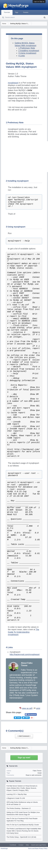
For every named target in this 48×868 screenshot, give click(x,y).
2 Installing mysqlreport (29, 51)
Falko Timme (37, 771)
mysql (39, 773)
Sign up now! (24, 758)
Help (27, 845)
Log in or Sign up (39, 1)
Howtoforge (4, 848)
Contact (21, 845)
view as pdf (27, 708)
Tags (17, 12)
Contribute (13, 845)
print (38, 708)
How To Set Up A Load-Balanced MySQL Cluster (23, 825)
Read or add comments (34, 775)
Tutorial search (10, 17)
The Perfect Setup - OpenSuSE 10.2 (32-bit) (21, 837)
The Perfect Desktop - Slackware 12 (19, 808)
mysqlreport (13, 83)
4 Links (22, 56)
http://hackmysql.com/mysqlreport (25, 654)
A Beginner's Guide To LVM (16, 798)
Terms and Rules (33, 848)
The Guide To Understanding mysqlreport (23, 632)
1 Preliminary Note (27, 48)
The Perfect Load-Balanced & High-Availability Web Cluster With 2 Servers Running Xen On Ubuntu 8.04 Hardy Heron (24, 831)
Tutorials (7, 12)
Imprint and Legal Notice (39, 845)
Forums (26, 12)
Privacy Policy (43, 848)
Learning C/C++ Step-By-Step (17, 794)
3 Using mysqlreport (27, 53)
